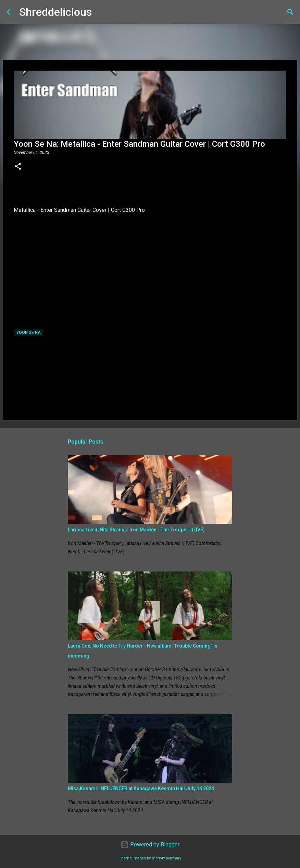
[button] (18, 167)
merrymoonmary (166, 858)
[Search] (101, 12)
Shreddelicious (55, 12)
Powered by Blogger (150, 845)
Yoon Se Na (29, 333)
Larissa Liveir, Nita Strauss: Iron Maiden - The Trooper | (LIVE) (136, 530)
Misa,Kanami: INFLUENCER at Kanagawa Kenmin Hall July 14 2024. (142, 788)
